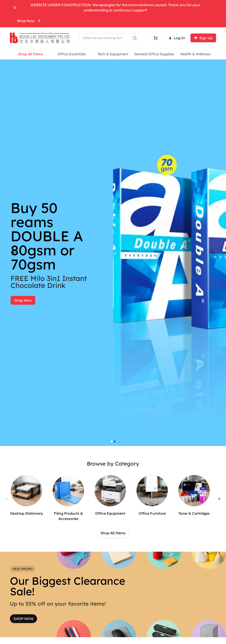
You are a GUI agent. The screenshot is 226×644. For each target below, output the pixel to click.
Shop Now (29, 21)
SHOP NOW (23, 619)
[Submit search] (135, 38)
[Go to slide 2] (114, 442)
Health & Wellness (195, 54)
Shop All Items (31, 54)
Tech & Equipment (113, 54)
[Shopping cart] (156, 38)
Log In (177, 38)
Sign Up (203, 38)
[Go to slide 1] (112, 442)
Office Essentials (72, 54)
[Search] (110, 38)
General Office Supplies (154, 54)
